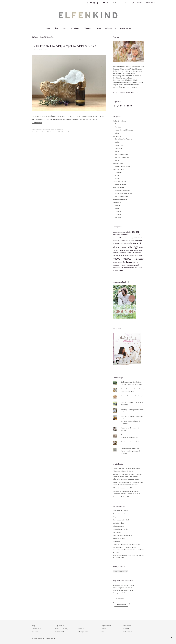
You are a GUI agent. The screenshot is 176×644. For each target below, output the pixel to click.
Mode (117, 175)
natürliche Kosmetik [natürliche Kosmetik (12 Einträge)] (129, 253)
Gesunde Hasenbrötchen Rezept (132, 396)
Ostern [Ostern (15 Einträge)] (140, 255)
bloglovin (101, 3)
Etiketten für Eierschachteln (130, 442)
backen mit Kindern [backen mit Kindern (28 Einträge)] (121, 235)
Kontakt (126, 629)
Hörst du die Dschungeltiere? (123, 535)
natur (66, 132)
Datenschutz (128, 632)
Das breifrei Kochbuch (120, 514)
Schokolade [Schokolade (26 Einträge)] (117, 263)
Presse (98, 28)
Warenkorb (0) (151, 3)
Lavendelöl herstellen (59, 132)
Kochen (117, 151)
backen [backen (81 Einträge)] (136, 232)
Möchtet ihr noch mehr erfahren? (125, 92)
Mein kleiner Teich (119, 538)
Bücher (117, 208)
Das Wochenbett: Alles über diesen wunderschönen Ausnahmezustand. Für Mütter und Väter (128, 550)
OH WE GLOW (117, 202)
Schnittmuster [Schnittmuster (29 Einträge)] (137, 259)
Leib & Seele (117, 136)
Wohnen (118, 178)
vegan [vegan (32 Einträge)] (129, 265)
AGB (79, 626)
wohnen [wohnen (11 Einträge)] (115, 270)
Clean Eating (119, 145)
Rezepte (118, 218)
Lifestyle (118, 211)
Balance (118, 205)
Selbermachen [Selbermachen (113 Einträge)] (131, 262)
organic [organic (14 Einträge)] (127, 255)
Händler (103, 629)
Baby (117, 124)
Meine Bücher (126, 28)
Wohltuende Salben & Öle (123, 193)
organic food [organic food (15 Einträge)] (134, 255)
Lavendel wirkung (48, 132)
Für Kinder (118, 172)
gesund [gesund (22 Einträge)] (134, 238)
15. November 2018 (37, 50)
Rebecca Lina (111, 28)
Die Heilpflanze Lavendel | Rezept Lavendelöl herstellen (65, 46)
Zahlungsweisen (83, 632)
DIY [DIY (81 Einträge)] (120, 237)
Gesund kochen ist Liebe (121, 529)
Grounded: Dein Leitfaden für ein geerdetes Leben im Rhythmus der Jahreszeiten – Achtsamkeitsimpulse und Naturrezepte (127, 477)
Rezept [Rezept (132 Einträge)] (117, 258)
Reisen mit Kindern (121, 184)
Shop (56, 28)
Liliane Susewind (118, 526)
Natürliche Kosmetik (122, 154)
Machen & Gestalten (119, 121)
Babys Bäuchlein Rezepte (123, 139)
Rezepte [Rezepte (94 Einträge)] (126, 259)
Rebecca (47, 50)
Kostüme (118, 127)
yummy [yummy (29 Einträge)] (120, 270)
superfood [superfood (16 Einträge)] (123, 265)
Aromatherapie (41, 130)
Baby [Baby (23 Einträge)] (129, 232)
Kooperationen (106, 626)
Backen (117, 142)
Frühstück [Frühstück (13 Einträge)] (125, 238)
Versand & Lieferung (62, 629)
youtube (104, 3)
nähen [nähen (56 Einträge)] (121, 255)
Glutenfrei (118, 148)
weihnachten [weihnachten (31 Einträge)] (118, 268)
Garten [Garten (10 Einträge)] (130, 238)
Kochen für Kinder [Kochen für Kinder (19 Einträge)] (119, 244)
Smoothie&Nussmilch (122, 157)
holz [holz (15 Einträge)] (119, 241)
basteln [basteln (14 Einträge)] (131, 235)
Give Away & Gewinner (120, 199)
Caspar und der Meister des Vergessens (126, 544)
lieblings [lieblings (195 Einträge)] (133, 247)
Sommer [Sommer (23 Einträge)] (116, 265)
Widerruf (81, 629)
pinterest (97, 3)
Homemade (117, 532)
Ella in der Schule (119, 523)
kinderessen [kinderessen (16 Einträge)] (124, 241)
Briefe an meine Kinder (123, 166)
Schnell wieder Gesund (123, 190)
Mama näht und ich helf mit (124, 130)
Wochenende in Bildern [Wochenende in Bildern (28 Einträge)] (133, 268)
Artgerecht (117, 517)
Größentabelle (60, 632)
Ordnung (118, 215)
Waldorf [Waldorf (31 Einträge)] (135, 265)
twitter (91, 3)
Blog (65, 28)
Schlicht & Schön (118, 169)
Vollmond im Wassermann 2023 (123, 488)
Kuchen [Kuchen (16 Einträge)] (128, 244)
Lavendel (41, 132)
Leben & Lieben (59, 130)
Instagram (94, 3)
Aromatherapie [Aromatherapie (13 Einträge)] (122, 232)
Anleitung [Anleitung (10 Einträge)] (115, 232)
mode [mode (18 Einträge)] (115, 253)
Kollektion (75, 28)
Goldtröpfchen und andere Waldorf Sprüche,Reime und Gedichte (130, 451)
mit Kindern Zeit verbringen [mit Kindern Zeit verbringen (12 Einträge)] (134, 250)
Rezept (70, 132)
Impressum (127, 626)
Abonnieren (121, 604)
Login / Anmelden (137, 3)
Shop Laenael (59, 626)
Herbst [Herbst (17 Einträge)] (115, 241)
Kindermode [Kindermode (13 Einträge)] (132, 241)
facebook (88, 3)
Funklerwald (117, 541)
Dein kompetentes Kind (121, 520)
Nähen (117, 133)
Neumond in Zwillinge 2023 (122, 497)
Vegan (117, 160)
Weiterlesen (37, 123)
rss (107, 3)
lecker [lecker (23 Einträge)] (124, 248)
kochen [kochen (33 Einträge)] (139, 240)
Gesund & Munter (50, 130)
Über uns (87, 28)
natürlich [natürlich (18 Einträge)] (120, 253)
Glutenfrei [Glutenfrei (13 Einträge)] (140, 238)
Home (47, 28)
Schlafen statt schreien (121, 511)
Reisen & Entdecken (119, 181)
